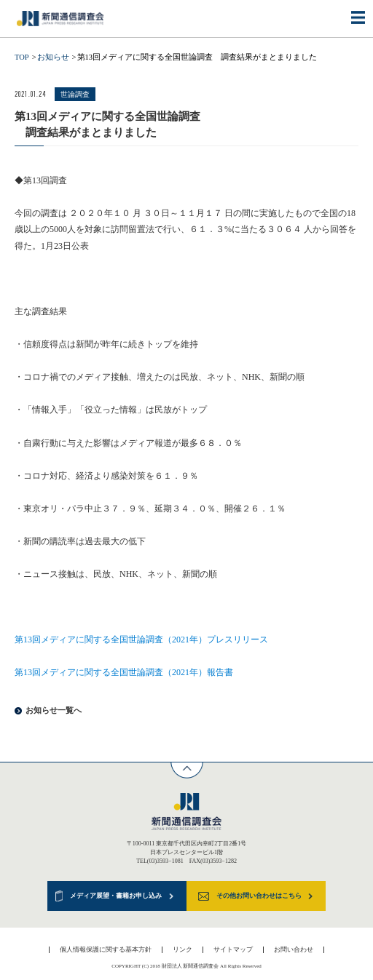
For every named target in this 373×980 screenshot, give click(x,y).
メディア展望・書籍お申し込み (116, 896)
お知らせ (53, 57)
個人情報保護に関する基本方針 (106, 949)
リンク (182, 949)
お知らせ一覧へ (54, 710)
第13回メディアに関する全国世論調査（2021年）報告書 (124, 672)
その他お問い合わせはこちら (259, 896)
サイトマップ (233, 949)
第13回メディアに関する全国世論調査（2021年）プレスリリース (141, 640)
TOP (22, 57)
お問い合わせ (294, 949)
